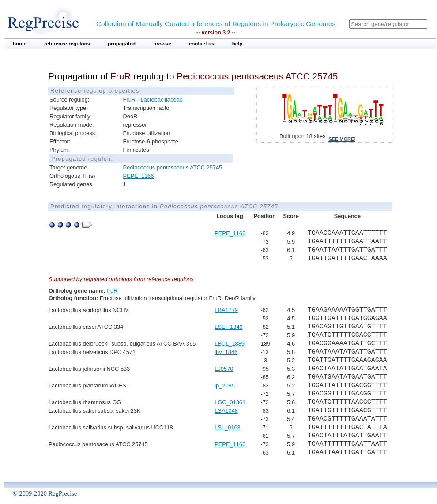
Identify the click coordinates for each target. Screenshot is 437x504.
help (237, 44)
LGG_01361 (230, 402)
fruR (112, 291)
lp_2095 (225, 386)
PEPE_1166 (139, 176)
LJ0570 (224, 369)
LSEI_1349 (228, 327)
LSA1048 (226, 411)
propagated (122, 44)
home (20, 44)
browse (162, 44)
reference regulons (67, 44)
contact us (202, 44)
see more (341, 139)
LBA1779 (226, 310)
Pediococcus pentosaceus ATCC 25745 (173, 167)
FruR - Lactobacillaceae (153, 100)
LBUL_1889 (230, 344)
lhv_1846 (226, 352)
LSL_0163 (227, 427)
